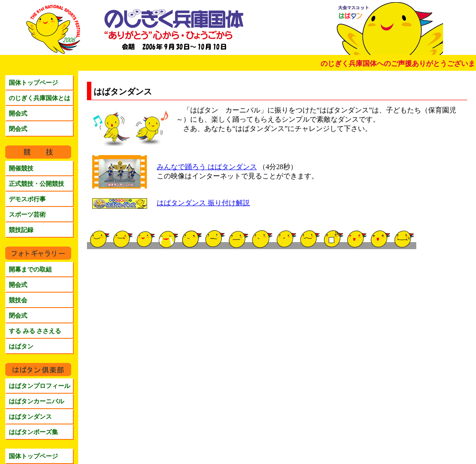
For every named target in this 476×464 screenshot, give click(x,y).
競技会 (18, 300)
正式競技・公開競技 (36, 184)
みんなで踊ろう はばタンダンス (207, 167)
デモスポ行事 (27, 199)
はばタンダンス (30, 417)
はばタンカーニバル (36, 401)
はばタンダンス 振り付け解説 (203, 203)
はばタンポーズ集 (33, 432)
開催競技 (21, 168)
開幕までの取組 (30, 269)
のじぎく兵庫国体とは (40, 98)
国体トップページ (33, 83)
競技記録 (21, 230)
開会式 (18, 113)
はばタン (21, 346)
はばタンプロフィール (40, 386)
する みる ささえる (35, 331)
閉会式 (18, 129)
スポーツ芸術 (27, 214)
